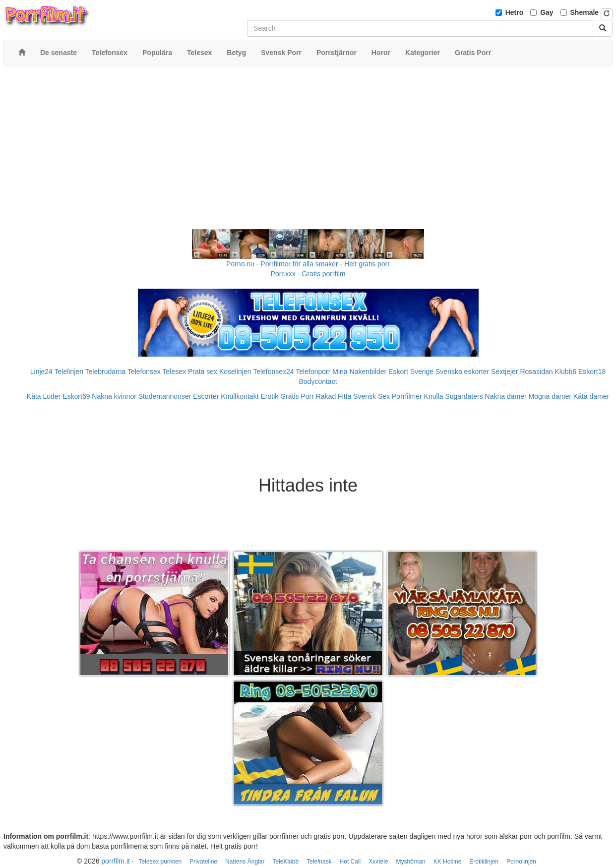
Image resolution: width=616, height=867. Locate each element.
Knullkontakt (240, 396)
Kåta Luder (44, 396)
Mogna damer (550, 396)
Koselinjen (235, 372)
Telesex (174, 372)
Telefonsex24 (274, 372)
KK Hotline (448, 862)
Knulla (434, 396)
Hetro (515, 12)
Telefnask (319, 862)
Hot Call (350, 862)
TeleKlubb (285, 862)
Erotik (269, 396)
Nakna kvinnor (114, 396)
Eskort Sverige (411, 372)
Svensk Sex (371, 396)
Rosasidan (536, 372)
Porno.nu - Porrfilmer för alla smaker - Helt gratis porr (308, 264)
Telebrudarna (106, 372)
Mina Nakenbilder (359, 372)
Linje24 (41, 372)
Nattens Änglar (245, 862)
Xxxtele (378, 862)
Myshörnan (410, 862)
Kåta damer (591, 396)
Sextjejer (504, 372)
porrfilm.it (116, 861)
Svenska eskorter (462, 372)
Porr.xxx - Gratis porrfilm (308, 274)
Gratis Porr (297, 396)
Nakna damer (506, 396)
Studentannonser (165, 396)
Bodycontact (318, 381)
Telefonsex (144, 372)
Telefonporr (313, 372)
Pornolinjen (521, 862)
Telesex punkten (160, 862)
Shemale (585, 12)
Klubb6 (566, 372)
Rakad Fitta (334, 396)
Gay (547, 12)
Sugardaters (464, 396)
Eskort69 (76, 396)
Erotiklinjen (484, 862)
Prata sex (203, 372)
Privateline (203, 862)
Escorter (206, 396)
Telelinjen (69, 372)
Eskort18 (592, 372)
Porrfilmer (407, 396)
